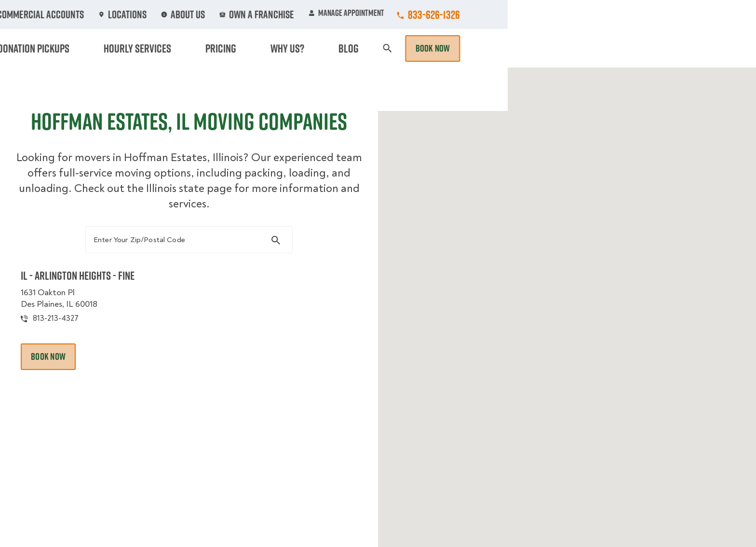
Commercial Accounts (319, 14)
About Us (447, 14)
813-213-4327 (74, 330)
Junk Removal (303, 48)
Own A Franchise (512, 14)
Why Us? (568, 48)
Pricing (523, 48)
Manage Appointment (595, 14)
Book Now (681, 48)
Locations (394, 14)
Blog (607, 48)
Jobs (253, 14)
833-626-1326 (682, 14)
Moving (247, 48)
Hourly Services (461, 48)
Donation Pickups (379, 48)
